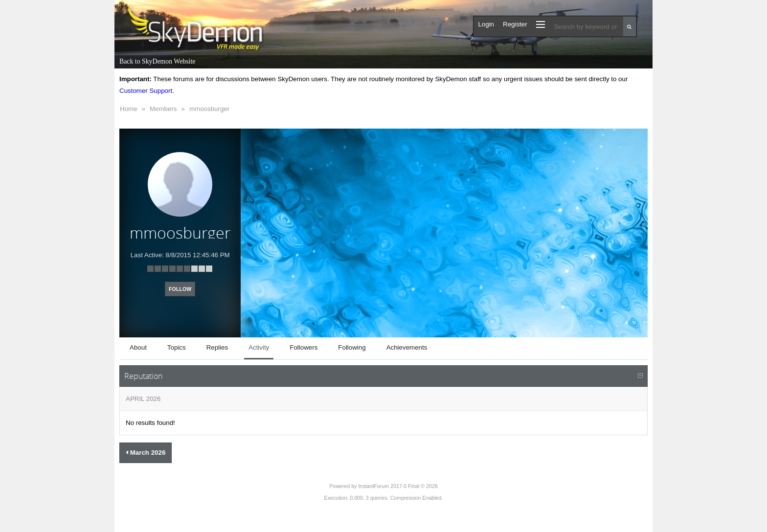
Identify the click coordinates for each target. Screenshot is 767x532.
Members (163, 109)
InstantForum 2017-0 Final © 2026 (398, 486)
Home (129, 109)
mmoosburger (209, 109)
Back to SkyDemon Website (157, 61)
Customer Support (146, 91)
